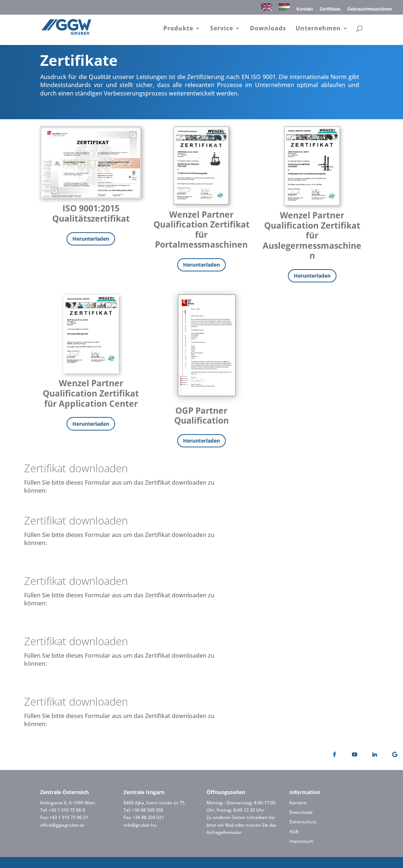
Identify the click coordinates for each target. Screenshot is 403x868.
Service (222, 29)
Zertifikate (330, 9)
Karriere (298, 803)
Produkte (178, 29)
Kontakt (305, 9)
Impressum (301, 841)
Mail (229, 825)
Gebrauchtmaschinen (370, 9)
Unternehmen (318, 29)
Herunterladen (91, 239)
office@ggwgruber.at (62, 825)
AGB (294, 832)
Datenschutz (303, 822)
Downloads (268, 29)
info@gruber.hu (140, 825)
